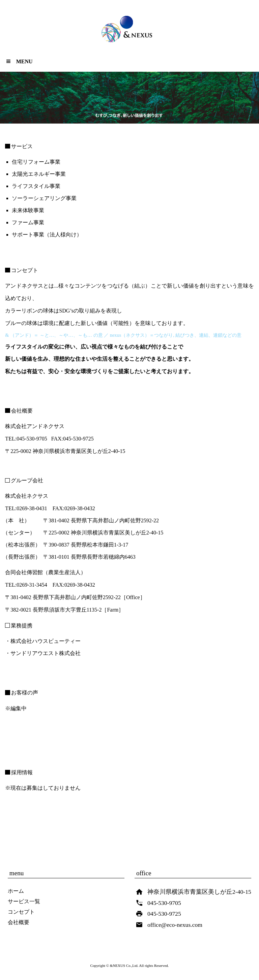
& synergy (130, 32)
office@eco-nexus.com (175, 925)
